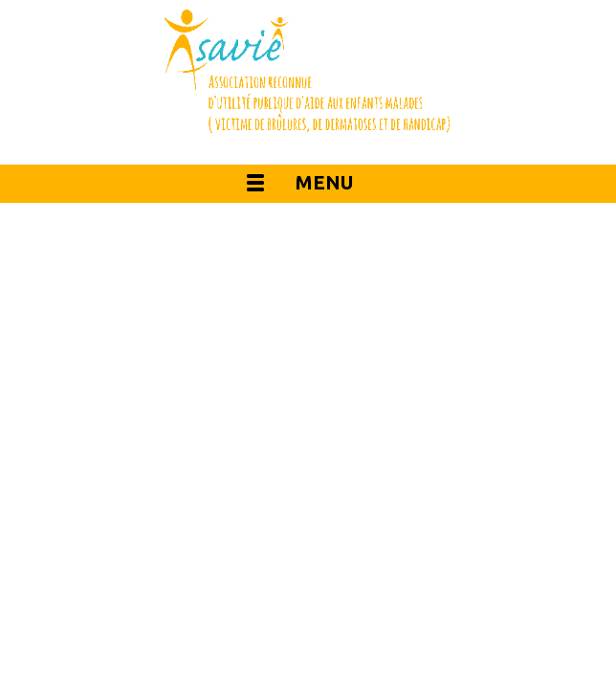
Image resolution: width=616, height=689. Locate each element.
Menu (324, 182)
